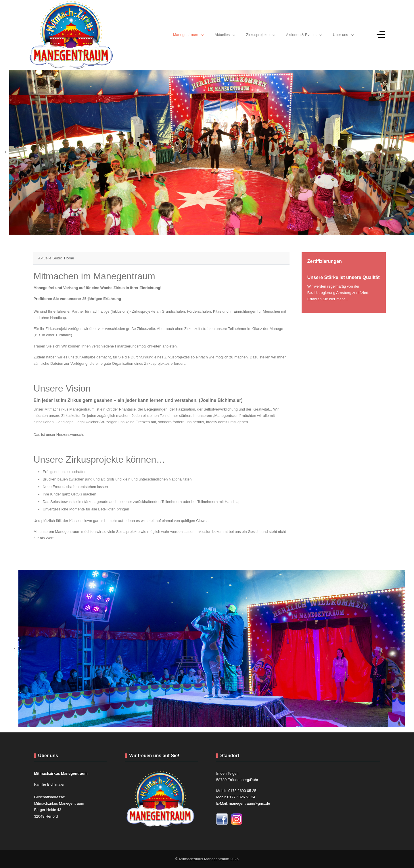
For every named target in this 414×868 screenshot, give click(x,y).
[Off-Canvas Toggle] (381, 35)
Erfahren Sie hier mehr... (328, 299)
